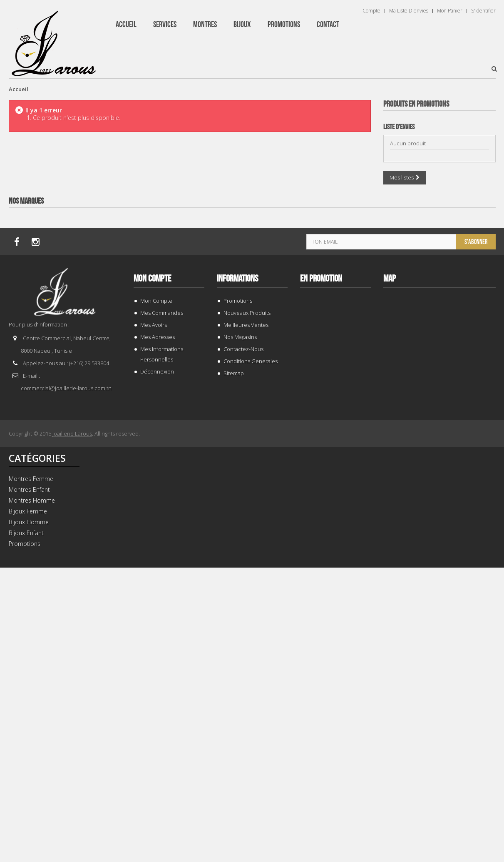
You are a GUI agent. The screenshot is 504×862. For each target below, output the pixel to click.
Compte (371, 11)
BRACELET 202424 (439, 807)
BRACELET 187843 (439, 268)
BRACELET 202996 (439, 448)
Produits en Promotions (416, 104)
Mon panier (450, 11)
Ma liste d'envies (409, 11)
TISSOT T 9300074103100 (439, 627)
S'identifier (483, 11)
